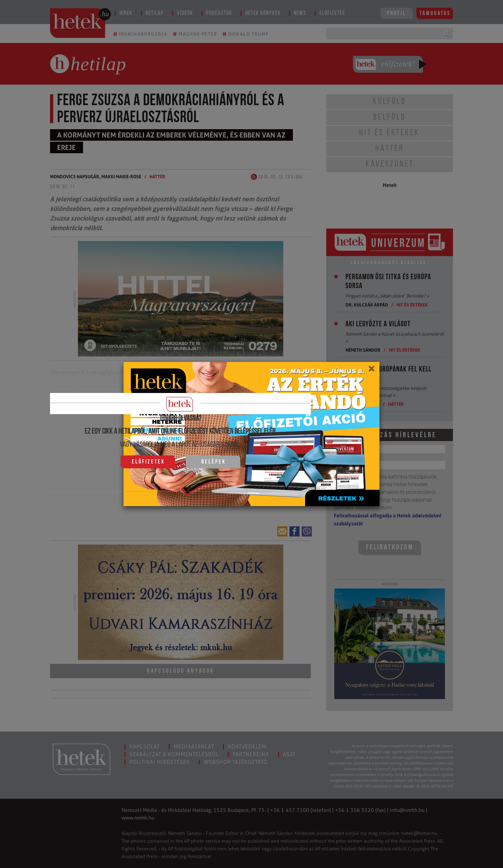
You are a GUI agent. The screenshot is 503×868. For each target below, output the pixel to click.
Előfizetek (148, 462)
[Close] (371, 371)
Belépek (214, 462)
